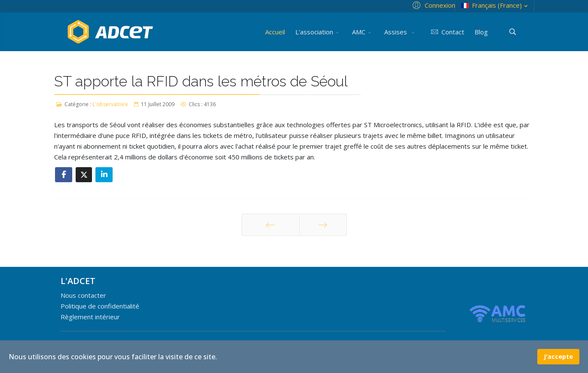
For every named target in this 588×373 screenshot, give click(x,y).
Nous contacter (83, 295)
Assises (397, 32)
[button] (433, 5)
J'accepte (558, 356)
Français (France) (495, 5)
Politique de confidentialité (100, 306)
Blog (481, 32)
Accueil (275, 32)
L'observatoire (110, 104)
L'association (314, 32)
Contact (446, 32)
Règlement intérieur (90, 317)
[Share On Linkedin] (104, 175)
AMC (359, 32)
